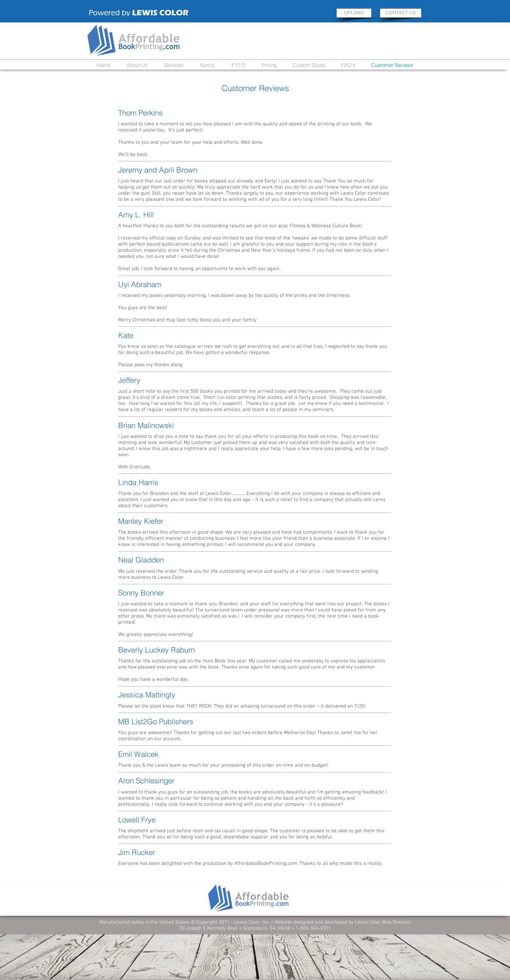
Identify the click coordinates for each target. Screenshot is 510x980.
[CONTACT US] (401, 13)
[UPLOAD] (354, 13)
